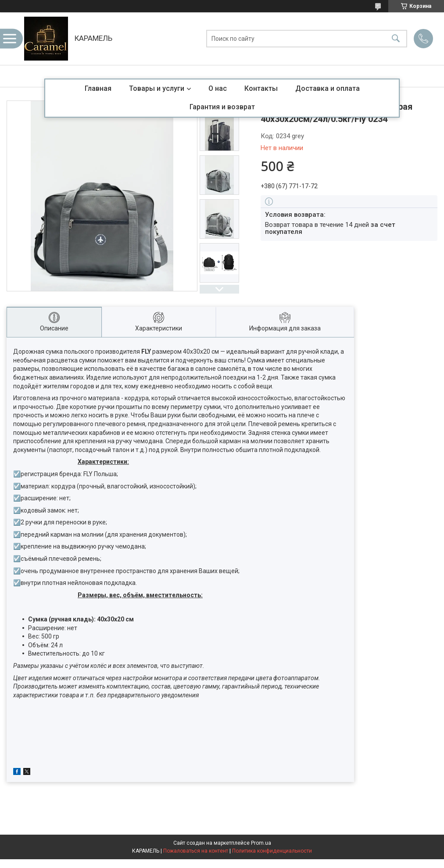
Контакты (261, 88)
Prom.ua (261, 843)
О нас (218, 88)
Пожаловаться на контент (196, 851)
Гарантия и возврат (222, 107)
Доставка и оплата (328, 88)
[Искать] (396, 39)
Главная (98, 88)
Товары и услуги (157, 88)
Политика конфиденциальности (272, 851)
